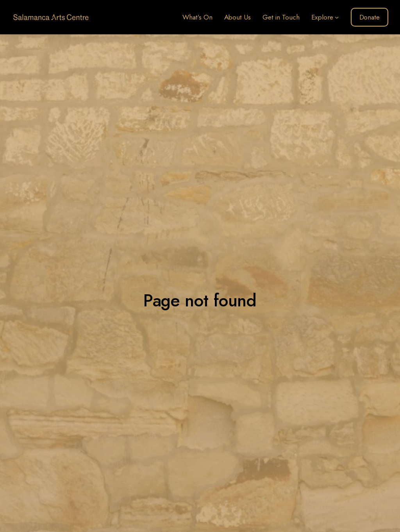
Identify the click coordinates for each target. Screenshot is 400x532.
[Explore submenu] (337, 17)
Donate (370, 17)
